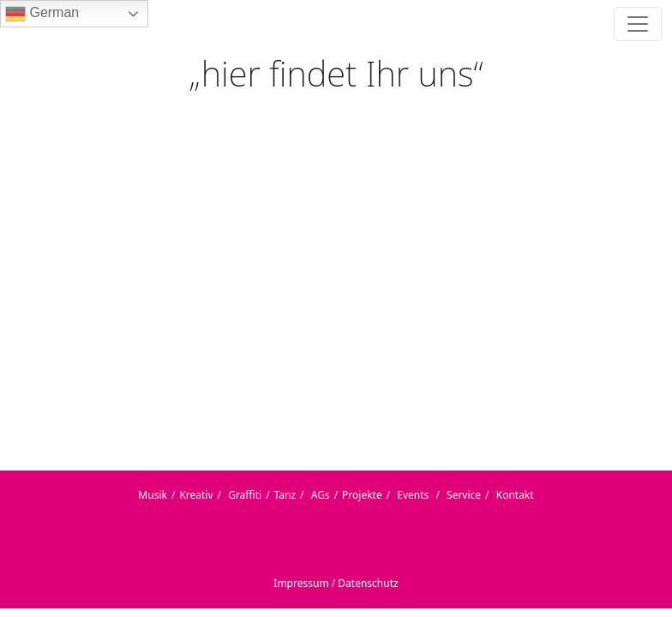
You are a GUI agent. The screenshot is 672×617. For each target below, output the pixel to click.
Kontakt (515, 495)
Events (413, 495)
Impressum (301, 583)
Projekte (362, 495)
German (42, 14)
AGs (321, 495)
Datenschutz (368, 583)
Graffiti (245, 495)
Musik (153, 495)
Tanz (285, 495)
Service (464, 495)
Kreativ (196, 495)
